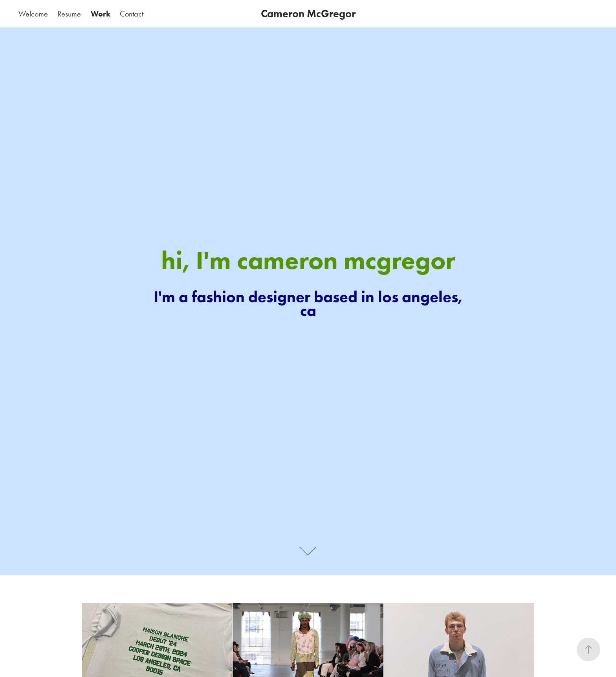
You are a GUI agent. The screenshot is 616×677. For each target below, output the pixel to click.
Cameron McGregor (308, 14)
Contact (132, 14)
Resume (69, 14)
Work (101, 14)
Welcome (33, 14)
